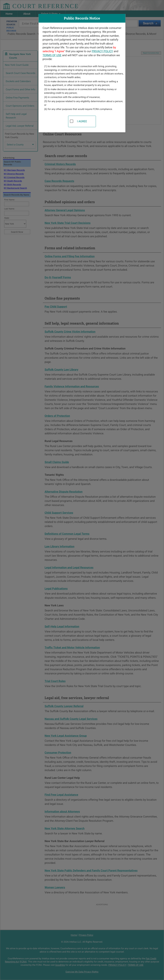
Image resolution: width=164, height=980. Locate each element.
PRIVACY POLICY (102, 51)
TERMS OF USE (52, 55)
